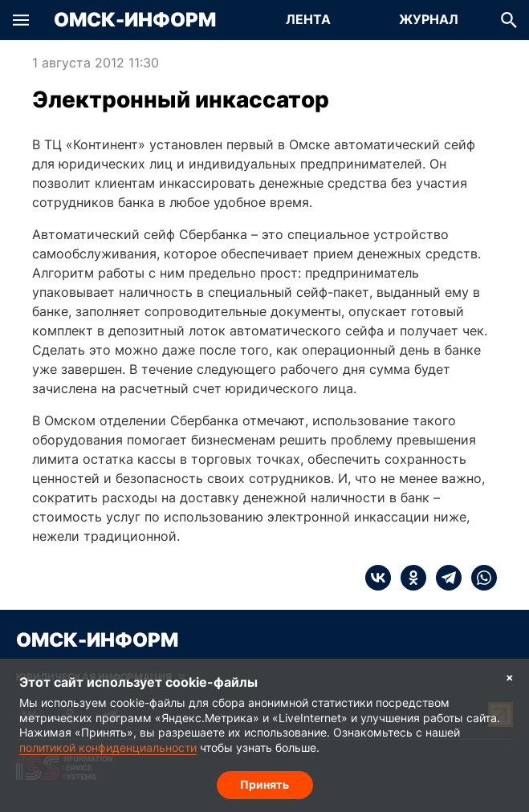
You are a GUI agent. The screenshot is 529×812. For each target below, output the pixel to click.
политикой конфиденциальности (108, 747)
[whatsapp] (479, 578)
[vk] (378, 578)
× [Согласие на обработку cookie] (510, 677)
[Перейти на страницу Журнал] (429, 20)
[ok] (409, 578)
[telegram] (444, 578)
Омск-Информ (135, 20)
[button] (21, 20)
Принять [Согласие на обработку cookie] (264, 784)
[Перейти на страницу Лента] (308, 20)
